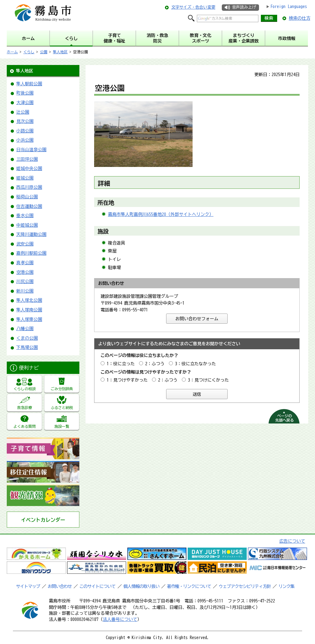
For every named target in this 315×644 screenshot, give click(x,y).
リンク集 (286, 586)
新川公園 (25, 291)
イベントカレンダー (43, 520)
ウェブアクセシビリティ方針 (245, 586)
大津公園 (25, 103)
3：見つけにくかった (208, 380)
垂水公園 (25, 216)
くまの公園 (27, 338)
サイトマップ (28, 586)
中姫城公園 (27, 225)
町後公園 (25, 93)
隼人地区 (60, 52)
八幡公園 (25, 329)
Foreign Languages (289, 6)
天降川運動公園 (31, 234)
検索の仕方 (300, 18)
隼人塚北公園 (29, 300)
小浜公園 (25, 140)
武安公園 (25, 244)
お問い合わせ (60, 586)
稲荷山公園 (27, 197)
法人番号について (120, 619)
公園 (44, 52)
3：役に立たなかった (195, 364)
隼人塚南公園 (29, 310)
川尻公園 (25, 281)
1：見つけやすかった (127, 380)
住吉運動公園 (29, 206)
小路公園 (25, 131)
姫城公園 (25, 178)
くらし (29, 52)
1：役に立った (121, 364)
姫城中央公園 (29, 168)
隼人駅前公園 (29, 84)
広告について (292, 541)
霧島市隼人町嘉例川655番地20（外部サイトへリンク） (161, 214)
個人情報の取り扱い (141, 586)
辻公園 (23, 112)
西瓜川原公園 (29, 187)
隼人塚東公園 (29, 319)
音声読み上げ (244, 7)
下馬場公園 (27, 347)
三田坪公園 (27, 159)
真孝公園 (25, 263)
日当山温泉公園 (31, 150)
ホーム (12, 52)
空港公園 (25, 272)
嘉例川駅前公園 (31, 253)
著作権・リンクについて (189, 586)
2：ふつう (155, 364)
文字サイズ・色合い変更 (193, 7)
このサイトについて (97, 586)
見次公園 (25, 121)
